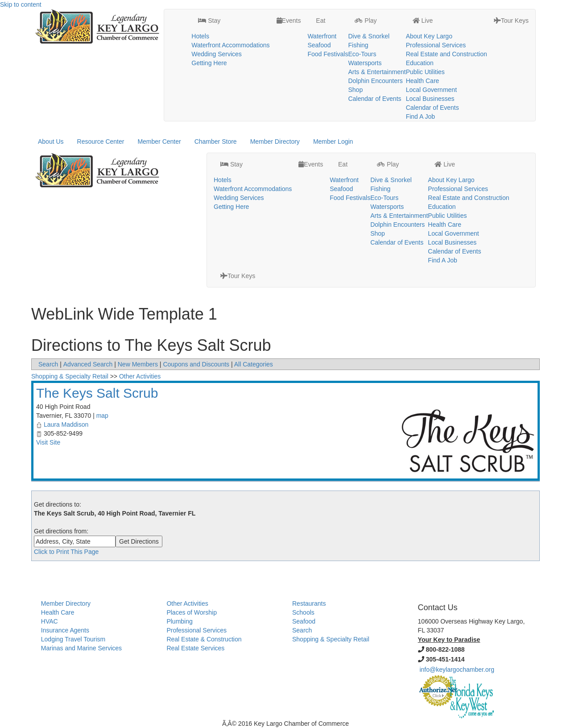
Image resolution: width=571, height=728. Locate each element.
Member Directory (275, 141)
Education (420, 63)
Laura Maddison (66, 424)
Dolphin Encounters (375, 81)
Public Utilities (425, 72)
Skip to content (21, 4)
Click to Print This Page (66, 552)
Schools (303, 612)
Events (289, 21)
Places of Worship (192, 612)
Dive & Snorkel (369, 36)
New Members (138, 364)
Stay (209, 21)
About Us (51, 141)
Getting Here (209, 63)
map (102, 416)
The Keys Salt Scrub (97, 393)
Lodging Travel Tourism (73, 639)
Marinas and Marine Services (81, 648)
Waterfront (322, 36)
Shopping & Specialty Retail (70, 376)
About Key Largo (429, 36)
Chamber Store (216, 141)
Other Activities (140, 376)
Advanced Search (88, 364)
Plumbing (179, 621)
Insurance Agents (65, 630)
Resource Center (101, 141)
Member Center (159, 141)
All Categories (254, 364)
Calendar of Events (374, 99)
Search (48, 364)
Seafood (319, 45)
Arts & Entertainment (377, 72)
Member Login (333, 141)
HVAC (50, 621)
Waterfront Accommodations (230, 45)
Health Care (423, 81)
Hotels (200, 36)
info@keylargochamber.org (457, 670)
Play (366, 21)
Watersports (365, 63)
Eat (320, 21)
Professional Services (436, 45)
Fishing (358, 45)
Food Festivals (328, 54)
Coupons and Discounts (196, 364)
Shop (355, 90)
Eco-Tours (362, 54)
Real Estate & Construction (204, 639)
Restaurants (309, 603)
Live (423, 21)
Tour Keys (511, 21)
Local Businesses (430, 99)
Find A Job (420, 116)
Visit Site (48, 442)
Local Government (431, 90)
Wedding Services (217, 54)
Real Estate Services (195, 648)
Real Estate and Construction (447, 54)
